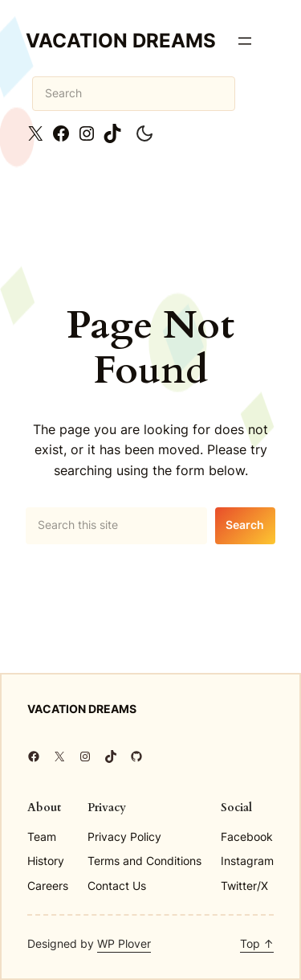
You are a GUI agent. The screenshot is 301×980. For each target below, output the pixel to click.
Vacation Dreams (121, 41)
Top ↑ (257, 943)
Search (245, 525)
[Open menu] (245, 41)
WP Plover (124, 943)
